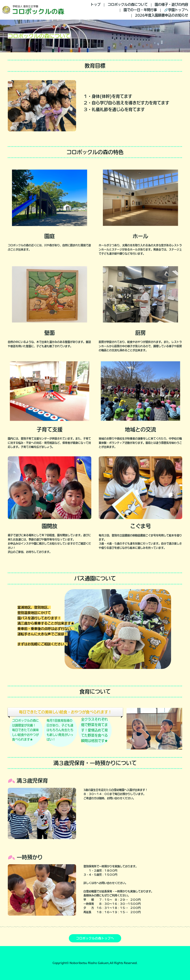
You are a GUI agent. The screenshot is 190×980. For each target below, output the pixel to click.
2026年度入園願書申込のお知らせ (162, 15)
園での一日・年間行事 (140, 10)
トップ (96, 4)
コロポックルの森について (128, 4)
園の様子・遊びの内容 (171, 4)
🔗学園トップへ (176, 10)
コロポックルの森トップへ (95, 938)
